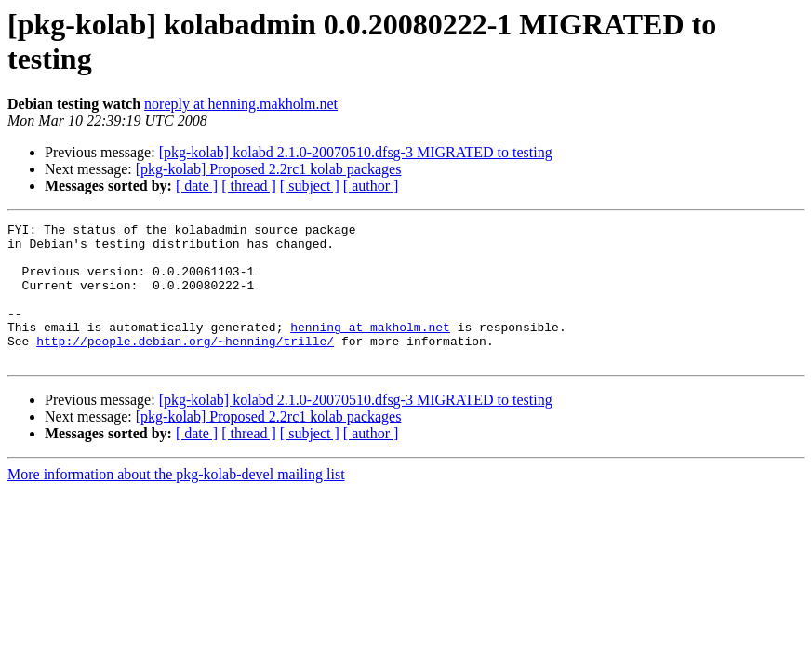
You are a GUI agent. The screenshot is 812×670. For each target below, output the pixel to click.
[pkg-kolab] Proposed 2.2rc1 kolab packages (269, 169)
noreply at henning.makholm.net (241, 104)
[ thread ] (249, 186)
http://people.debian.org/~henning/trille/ (185, 366)
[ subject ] (310, 186)
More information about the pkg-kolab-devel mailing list (176, 502)
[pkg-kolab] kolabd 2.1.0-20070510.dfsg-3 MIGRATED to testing (356, 152)
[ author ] (371, 186)
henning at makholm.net (370, 349)
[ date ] (197, 186)
